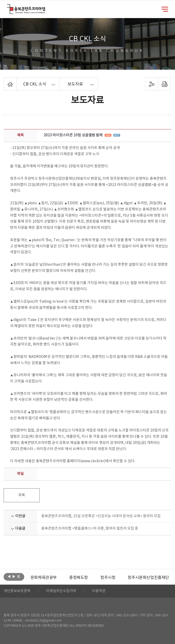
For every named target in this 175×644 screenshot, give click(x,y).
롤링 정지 (18, 576)
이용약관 (99, 591)
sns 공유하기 (152, 84)
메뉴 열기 (165, 9)
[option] (44, 578)
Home (5, 81)
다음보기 (14, 576)
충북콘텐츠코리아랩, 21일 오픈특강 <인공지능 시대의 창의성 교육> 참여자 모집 (101, 516)
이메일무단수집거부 (61, 591)
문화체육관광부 (44, 578)
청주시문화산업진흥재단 (148, 578)
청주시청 (108, 578)
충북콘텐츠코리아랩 (8, 7)
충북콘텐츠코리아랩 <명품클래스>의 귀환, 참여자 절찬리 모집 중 (90, 529)
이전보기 (9, 576)
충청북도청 (78, 578)
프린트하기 (164, 84)
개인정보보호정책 (17, 591)
